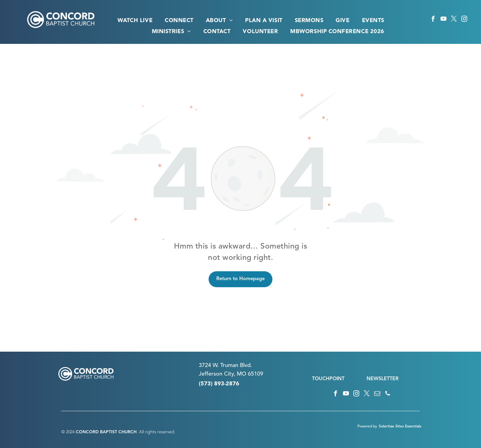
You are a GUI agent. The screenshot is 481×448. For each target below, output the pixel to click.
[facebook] (433, 20)
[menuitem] (135, 21)
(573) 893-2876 (219, 384)
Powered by (367, 427)
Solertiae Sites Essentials (400, 427)
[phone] (388, 394)
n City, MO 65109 (241, 374)
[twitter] (454, 20)
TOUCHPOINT (328, 379)
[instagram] (464, 20)
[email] (377, 394)
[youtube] (443, 20)
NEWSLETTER (383, 379)
